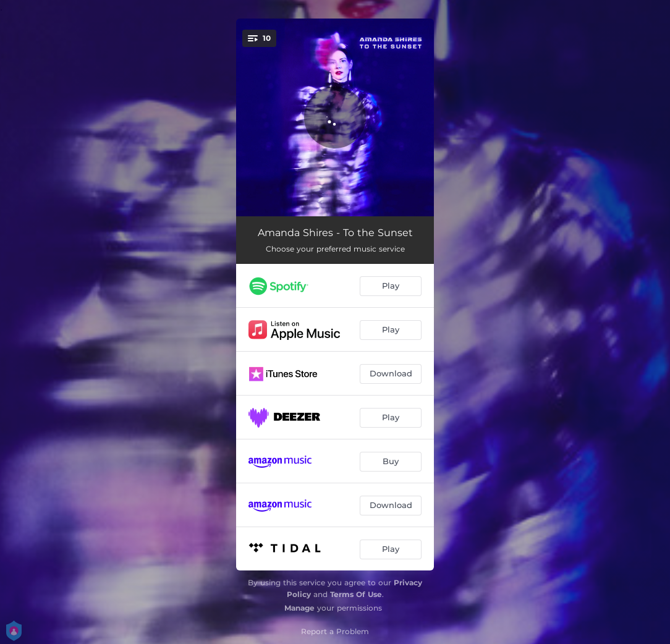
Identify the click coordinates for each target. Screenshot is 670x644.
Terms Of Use (356, 594)
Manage (299, 608)
